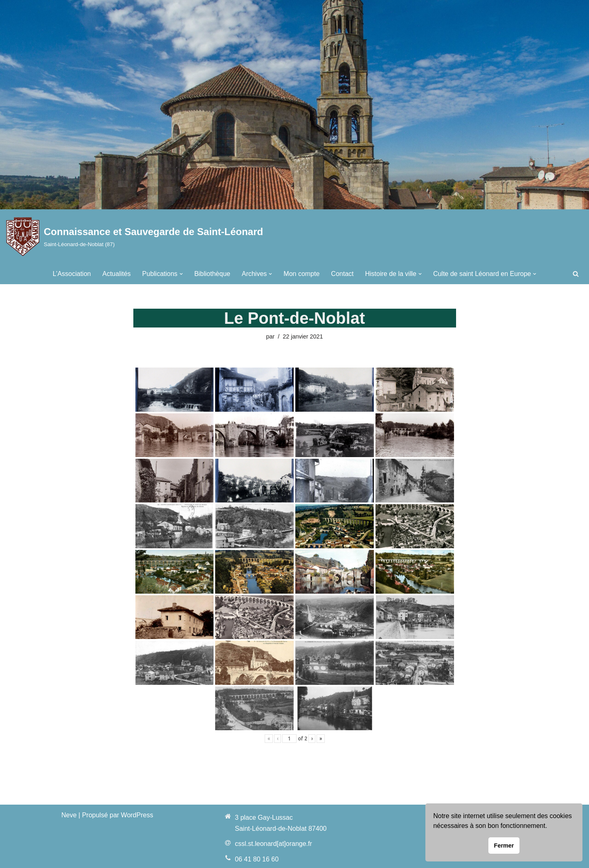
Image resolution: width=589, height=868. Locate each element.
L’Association (72, 274)
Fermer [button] (504, 846)
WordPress (137, 815)
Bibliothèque (212, 274)
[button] (181, 274)
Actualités (116, 274)
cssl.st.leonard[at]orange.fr (273, 844)
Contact (342, 274)
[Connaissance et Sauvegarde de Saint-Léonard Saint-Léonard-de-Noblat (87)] (135, 237)
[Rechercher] (576, 274)
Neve (69, 815)
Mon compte (301, 274)
